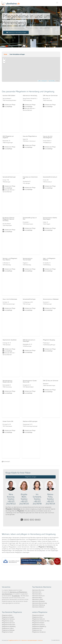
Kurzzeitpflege (8, 107)
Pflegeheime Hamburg (8, 619)
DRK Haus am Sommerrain (50, 96)
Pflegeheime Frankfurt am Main (41, 621)
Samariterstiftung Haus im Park (30, 219)
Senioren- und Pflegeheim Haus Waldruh (10, 259)
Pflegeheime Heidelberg (9, 627)
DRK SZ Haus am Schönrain (51, 381)
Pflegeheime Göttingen (8, 630)
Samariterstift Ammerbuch (50, 177)
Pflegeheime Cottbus (8, 628)
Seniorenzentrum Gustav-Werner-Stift (30, 381)
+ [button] (4, 59)
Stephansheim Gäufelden (10, 340)
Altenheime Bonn (37, 594)
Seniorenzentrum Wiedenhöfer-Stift (7, 381)
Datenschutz (24, 640)
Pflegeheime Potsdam (38, 623)
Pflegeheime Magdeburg (39, 627)
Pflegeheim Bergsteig (49, 340)
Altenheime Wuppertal (38, 601)
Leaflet (39, 81)
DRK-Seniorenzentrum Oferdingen (29, 341)
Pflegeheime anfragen (31, 477)
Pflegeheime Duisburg (38, 625)
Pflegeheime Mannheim (9, 625)
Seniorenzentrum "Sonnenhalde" (28, 259)
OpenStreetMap (52, 81)
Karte (5, 54)
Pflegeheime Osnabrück (39, 632)
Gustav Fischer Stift (8, 421)
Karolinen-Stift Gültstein (9, 96)
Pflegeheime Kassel (7, 632)
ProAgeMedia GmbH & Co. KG (14, 640)
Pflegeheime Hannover (8, 623)
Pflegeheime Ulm (37, 630)
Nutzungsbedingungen (32, 640)
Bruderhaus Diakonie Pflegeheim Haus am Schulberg (8, 219)
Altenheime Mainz (37, 598)
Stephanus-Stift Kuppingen (30, 421)
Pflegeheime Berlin (7, 615)
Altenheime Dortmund (38, 596)
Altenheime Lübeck (38, 599)
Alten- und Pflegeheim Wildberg (49, 259)
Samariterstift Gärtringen (9, 177)
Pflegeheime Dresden (8, 617)
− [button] (4, 62)
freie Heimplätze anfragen (17, 54)
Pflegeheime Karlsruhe (38, 619)
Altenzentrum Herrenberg (30, 96)
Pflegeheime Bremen (38, 615)
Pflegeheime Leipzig (8, 621)
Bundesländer (16, 596)
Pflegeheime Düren (38, 628)
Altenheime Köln (37, 592)
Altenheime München (38, 590)
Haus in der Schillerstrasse (10, 299)
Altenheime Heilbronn (38, 607)
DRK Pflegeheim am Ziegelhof (8, 137)
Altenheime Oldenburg (39, 605)
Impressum (40, 640)
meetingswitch (44, 81)
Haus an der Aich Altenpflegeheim (48, 137)
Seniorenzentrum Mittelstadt (51, 299)
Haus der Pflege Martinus (30, 136)
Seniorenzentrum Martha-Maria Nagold (50, 219)
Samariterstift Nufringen (29, 299)
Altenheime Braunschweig (39, 603)
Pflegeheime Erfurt (37, 617)
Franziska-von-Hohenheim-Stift (30, 178)
